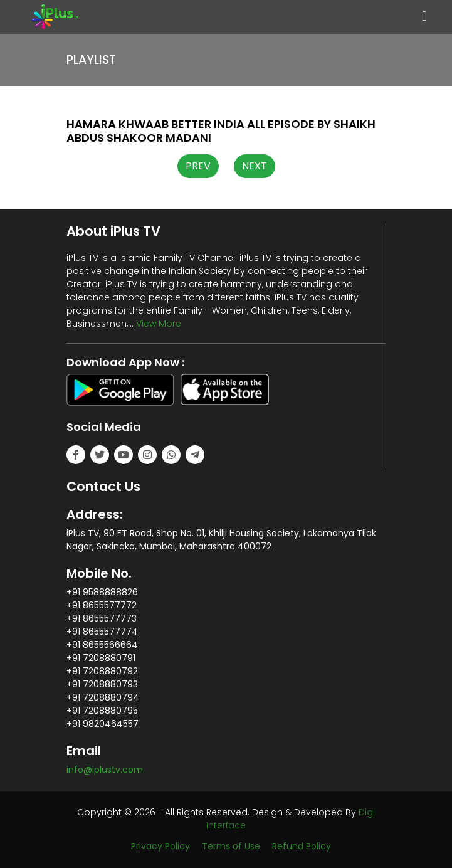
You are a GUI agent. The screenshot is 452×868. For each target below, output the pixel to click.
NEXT (255, 166)
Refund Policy (302, 846)
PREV (198, 166)
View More (159, 324)
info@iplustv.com (105, 770)
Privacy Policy (160, 846)
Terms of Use (231, 846)
